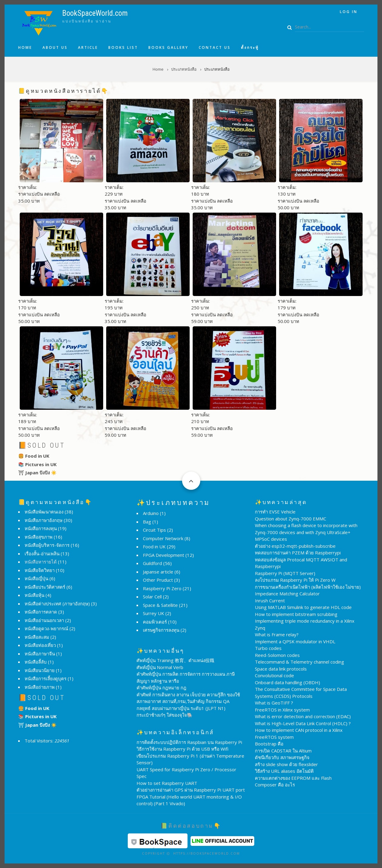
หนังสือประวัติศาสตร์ (45, 587)
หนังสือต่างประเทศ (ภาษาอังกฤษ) (57, 604)
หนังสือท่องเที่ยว (40, 645)
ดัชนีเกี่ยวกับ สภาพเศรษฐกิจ (282, 757)
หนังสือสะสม (37, 637)
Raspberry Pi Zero (162, 588)
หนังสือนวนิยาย (40, 670)
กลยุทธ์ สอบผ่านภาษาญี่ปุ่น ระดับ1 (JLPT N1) (181, 708)
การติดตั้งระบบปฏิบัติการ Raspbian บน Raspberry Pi (189, 742)
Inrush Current (270, 601)
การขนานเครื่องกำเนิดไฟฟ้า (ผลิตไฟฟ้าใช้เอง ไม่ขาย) (308, 587)
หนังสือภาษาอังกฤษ (44, 520)
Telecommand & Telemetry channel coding (299, 662)
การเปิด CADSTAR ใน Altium (283, 751)
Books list (123, 48)
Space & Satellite (160, 605)
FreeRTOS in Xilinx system (282, 710)
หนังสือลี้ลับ (36, 662)
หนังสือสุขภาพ (39, 537)
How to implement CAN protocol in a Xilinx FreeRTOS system (299, 733)
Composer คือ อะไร (275, 785)
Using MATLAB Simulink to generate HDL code (303, 607)
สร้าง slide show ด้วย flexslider (286, 764)
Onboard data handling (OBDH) (287, 682)
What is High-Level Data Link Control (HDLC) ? (303, 723)
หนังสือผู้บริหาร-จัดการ (47, 545)
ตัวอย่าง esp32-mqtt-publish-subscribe (295, 546)
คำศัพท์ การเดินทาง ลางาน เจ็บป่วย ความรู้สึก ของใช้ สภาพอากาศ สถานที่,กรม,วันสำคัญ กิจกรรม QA (188, 698)
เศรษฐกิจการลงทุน (161, 630)
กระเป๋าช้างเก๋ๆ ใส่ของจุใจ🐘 (165, 715)
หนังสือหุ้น (34, 595)
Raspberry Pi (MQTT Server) (285, 573)
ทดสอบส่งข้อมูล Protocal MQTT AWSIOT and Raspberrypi (301, 563)
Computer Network (163, 538)
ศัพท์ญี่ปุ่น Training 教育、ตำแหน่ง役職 (175, 660)
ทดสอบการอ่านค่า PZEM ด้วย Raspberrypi (298, 553)
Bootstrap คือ (269, 744)
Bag (147, 522)
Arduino (151, 513)
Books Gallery (168, 48)
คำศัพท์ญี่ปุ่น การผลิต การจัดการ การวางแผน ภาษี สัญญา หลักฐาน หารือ (186, 677)
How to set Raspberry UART (167, 783)
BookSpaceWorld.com (95, 13)
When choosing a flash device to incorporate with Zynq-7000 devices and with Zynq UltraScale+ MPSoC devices (306, 532)
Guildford (152, 563)
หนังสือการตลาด (41, 612)
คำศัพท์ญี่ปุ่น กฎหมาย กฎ (161, 688)
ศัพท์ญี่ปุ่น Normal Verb (160, 667)
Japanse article (158, 572)
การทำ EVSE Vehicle (275, 512)
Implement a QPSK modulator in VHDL (295, 641)
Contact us (215, 48)
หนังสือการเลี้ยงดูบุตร (46, 678)
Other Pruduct (158, 580)
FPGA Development (164, 555)
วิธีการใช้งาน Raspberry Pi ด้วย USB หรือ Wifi (183, 749)
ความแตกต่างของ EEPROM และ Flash (293, 778)
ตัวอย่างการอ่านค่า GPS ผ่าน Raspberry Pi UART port (191, 790)
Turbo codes (268, 648)
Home (25, 48)
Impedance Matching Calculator (287, 594)
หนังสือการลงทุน (41, 528)
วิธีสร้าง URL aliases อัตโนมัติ (284, 771)
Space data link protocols (281, 669)
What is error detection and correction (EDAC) (303, 716)
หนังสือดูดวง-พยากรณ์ (46, 628)
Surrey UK (154, 613)
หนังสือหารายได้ (41, 562)
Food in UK (154, 547)
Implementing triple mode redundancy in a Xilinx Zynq (305, 624)
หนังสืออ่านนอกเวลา (44, 620)
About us (55, 48)
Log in (349, 12)
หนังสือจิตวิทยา (40, 570)
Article (88, 48)
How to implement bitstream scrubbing (296, 614)
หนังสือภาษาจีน (40, 654)
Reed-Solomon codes (277, 655)
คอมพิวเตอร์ (155, 622)
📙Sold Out (42, 445)
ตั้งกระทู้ (250, 48)
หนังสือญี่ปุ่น (36, 578)
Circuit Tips (154, 530)
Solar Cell (152, 597)
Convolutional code (274, 675)
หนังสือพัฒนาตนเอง (44, 512)
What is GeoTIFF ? (274, 703)
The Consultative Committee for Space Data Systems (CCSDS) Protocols (301, 693)
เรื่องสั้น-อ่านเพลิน (42, 553)
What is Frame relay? (277, 634)
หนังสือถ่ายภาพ (40, 687)
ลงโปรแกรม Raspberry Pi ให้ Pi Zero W (295, 580)
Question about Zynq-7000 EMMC (291, 519)
